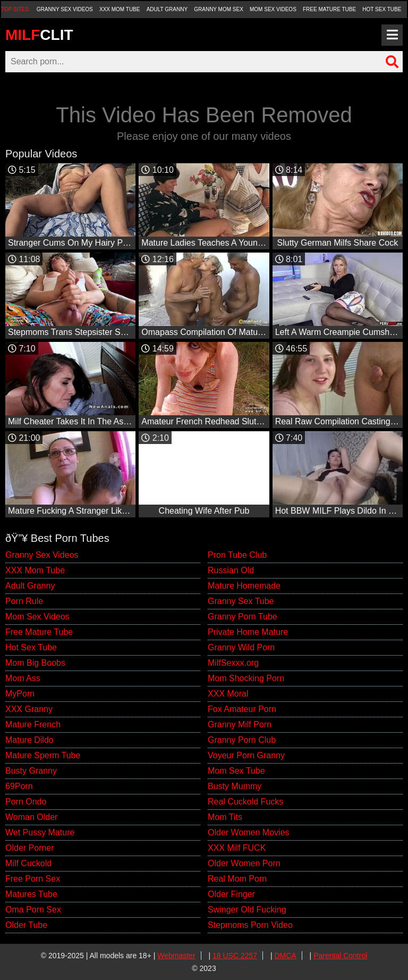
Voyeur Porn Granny (246, 755)
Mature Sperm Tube (43, 755)
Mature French (33, 724)
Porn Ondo (26, 802)
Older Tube (26, 925)
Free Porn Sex (33, 879)
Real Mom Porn (237, 879)
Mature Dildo (29, 740)
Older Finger (231, 894)
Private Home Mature (248, 632)
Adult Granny (167, 9)
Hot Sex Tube (382, 9)
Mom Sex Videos (273, 9)
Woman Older (31, 817)
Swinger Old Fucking (247, 910)
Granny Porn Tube (243, 617)
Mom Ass (23, 678)
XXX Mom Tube (120, 9)
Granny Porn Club (242, 740)
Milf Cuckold (28, 863)
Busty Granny (31, 771)
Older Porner (30, 848)
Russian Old (231, 570)
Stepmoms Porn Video (250, 925)
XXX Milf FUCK (237, 848)
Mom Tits (225, 817)
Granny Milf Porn (240, 724)
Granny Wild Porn (241, 647)
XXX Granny (29, 709)
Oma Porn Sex (33, 910)
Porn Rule (24, 601)
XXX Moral (228, 694)
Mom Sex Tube (236, 771)
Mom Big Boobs (35, 663)
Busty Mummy (235, 786)
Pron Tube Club (237, 555)
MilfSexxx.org (233, 663)
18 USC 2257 (235, 956)
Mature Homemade (244, 586)
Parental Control (340, 956)
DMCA (285, 956)
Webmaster (176, 956)
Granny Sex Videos (65, 9)
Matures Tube (31, 894)
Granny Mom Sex (219, 9)
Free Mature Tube (329, 9)
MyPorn (20, 694)
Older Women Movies (249, 832)
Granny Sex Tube (241, 601)
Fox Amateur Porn (242, 709)
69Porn (19, 786)
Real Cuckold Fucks (245, 802)
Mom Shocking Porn (246, 678)
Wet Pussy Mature (40, 832)
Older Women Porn (244, 863)
